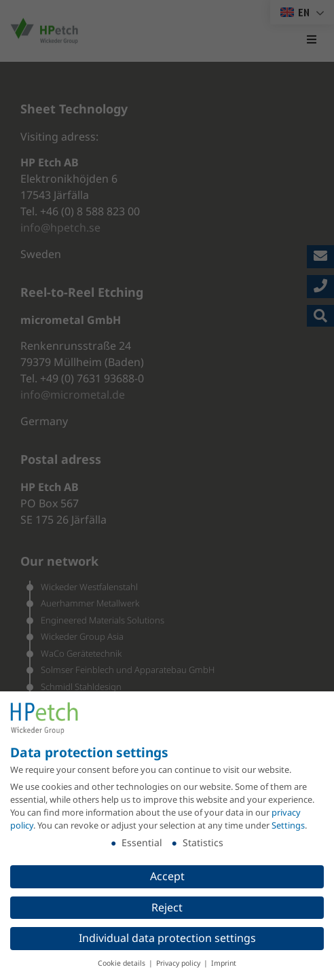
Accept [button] (167, 875)
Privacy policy (179, 963)
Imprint (224, 963)
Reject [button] (167, 907)
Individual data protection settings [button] (167, 938)
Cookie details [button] (123, 963)
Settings (288, 825)
